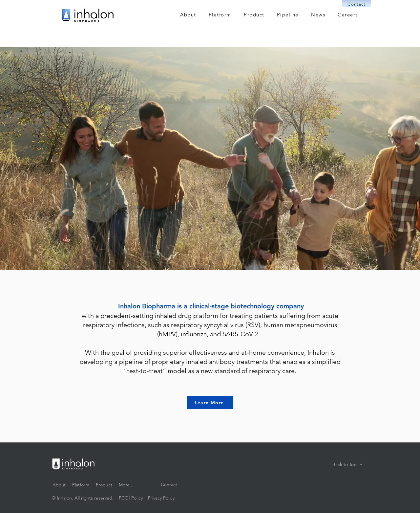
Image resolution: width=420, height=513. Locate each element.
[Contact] (356, 4)
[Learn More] (210, 403)
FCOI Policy (131, 498)
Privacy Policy (161, 498)
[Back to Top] (347, 464)
